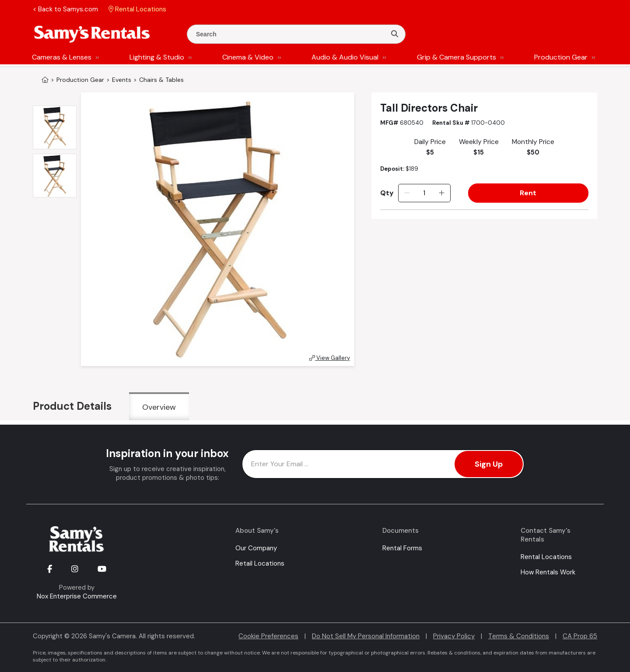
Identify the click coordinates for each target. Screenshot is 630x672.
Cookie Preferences (268, 636)
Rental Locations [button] (137, 9)
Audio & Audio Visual (345, 57)
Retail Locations (260, 563)
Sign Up (489, 464)
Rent (528, 193)
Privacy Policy (454, 636)
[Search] (395, 34)
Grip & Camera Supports (457, 57)
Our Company (256, 548)
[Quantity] (424, 193)
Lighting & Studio (157, 57)
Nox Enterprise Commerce (77, 596)
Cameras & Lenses (62, 57)
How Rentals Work (548, 572)
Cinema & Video (248, 57)
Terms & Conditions (519, 636)
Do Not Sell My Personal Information (366, 636)
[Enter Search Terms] (290, 34)
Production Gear (561, 57)
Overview (159, 407)
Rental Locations (546, 557)
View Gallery (330, 358)
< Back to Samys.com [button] (65, 9)
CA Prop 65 (580, 636)
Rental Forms (402, 548)
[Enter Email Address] (383, 464)
